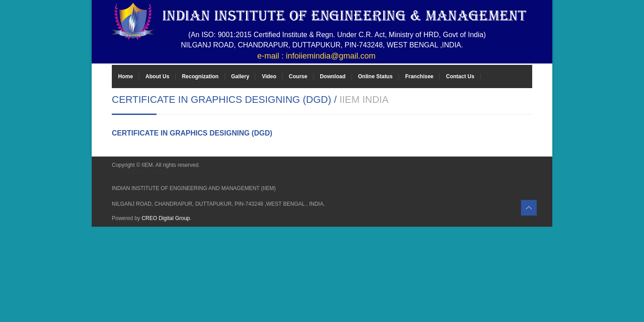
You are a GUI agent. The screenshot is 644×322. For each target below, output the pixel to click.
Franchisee (419, 76)
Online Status (375, 76)
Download (333, 76)
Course (298, 76)
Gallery (240, 76)
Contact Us (460, 76)
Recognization (200, 76)
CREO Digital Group (166, 218)
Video (269, 76)
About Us (157, 76)
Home (125, 76)
